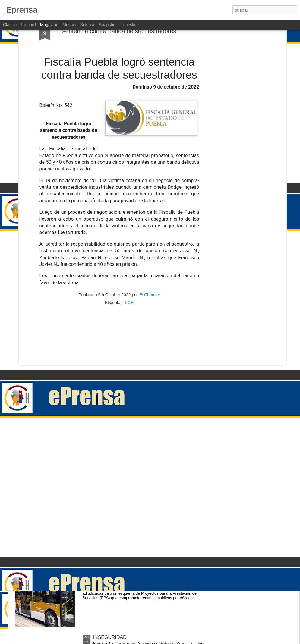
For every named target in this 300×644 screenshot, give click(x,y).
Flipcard (28, 25)
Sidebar (87, 25)
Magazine (49, 25)
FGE (129, 235)
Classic (10, 25)
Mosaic (69, 25)
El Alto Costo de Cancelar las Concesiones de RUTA (149, 569)
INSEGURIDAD (110, 501)
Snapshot (108, 25)
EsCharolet (150, 227)
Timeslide (130, 25)
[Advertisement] (119, 274)
